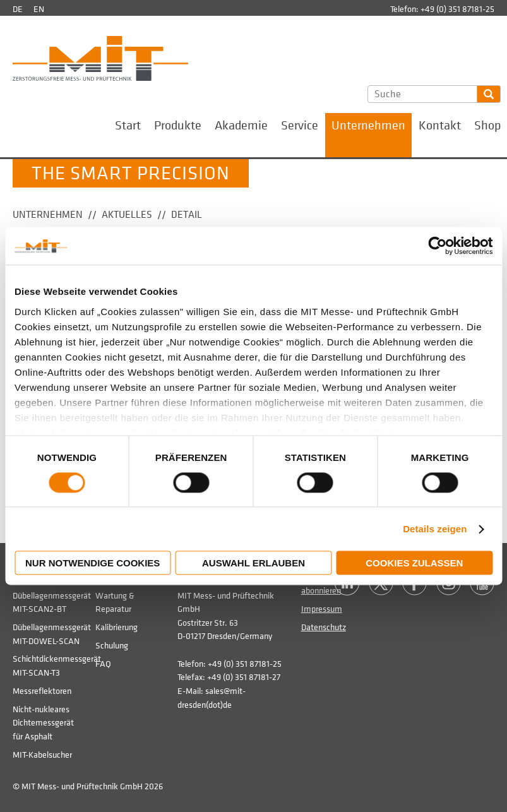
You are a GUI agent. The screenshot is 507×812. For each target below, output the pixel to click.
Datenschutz (324, 627)
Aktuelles (127, 215)
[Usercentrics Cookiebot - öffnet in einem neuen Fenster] (437, 246)
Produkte (178, 126)
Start (128, 126)
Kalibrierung (116, 627)
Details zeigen (435, 529)
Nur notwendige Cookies (92, 564)
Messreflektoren (42, 691)
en (39, 9)
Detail (187, 215)
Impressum (322, 609)
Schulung (112, 646)
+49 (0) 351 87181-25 (457, 9)
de (18, 9)
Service (300, 126)
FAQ (103, 664)
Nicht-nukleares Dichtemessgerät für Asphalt (43, 723)
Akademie (241, 126)
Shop (487, 126)
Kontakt (440, 126)
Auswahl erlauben (253, 564)
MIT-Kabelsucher (42, 755)
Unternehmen (368, 126)
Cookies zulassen (414, 564)
